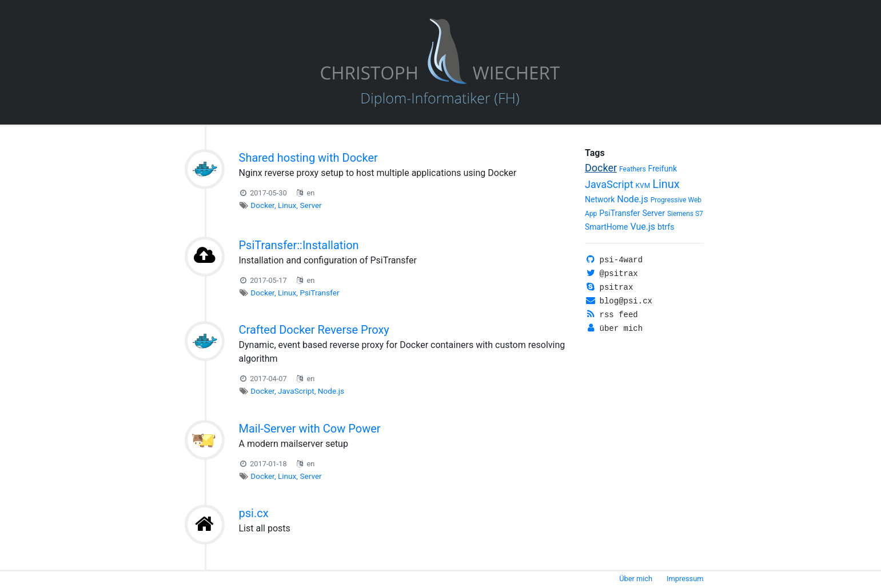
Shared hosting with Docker (308, 158)
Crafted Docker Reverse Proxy (314, 330)
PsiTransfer (319, 293)
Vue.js (643, 227)
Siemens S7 (685, 214)
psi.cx (254, 513)
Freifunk (663, 169)
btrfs (666, 227)
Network (600, 199)
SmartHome (607, 227)
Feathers (633, 169)
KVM (643, 186)
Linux (287, 205)
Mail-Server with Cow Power (310, 429)
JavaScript (296, 391)
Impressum (685, 579)
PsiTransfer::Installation (299, 245)
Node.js (331, 391)
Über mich (636, 579)
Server (310, 205)
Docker (262, 205)
